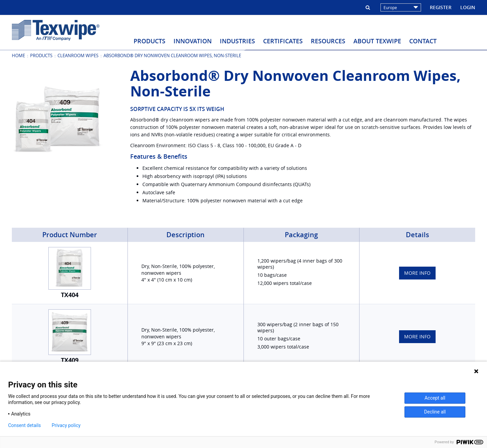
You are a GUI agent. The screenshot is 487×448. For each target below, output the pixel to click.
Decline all (435, 412)
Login (468, 7)
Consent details (25, 425)
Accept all (435, 398)
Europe (401, 7)
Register (441, 7)
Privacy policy (66, 425)
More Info (417, 273)
